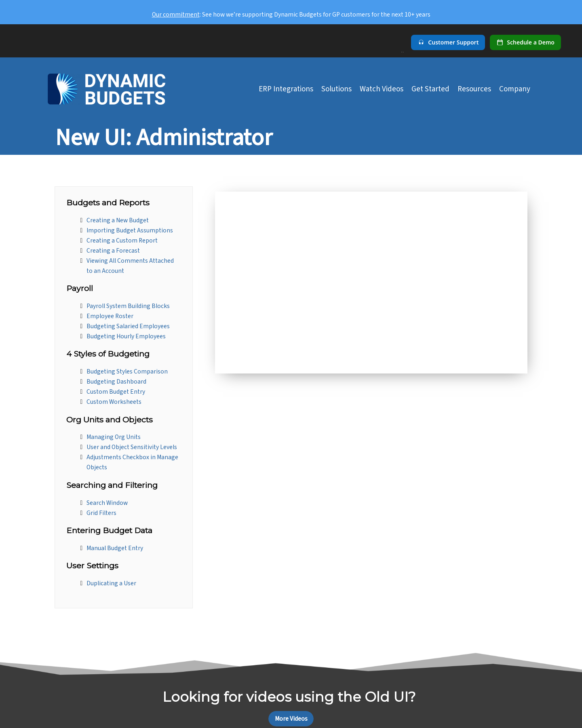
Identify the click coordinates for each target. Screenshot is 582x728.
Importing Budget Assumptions (130, 230)
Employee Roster (110, 316)
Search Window (107, 503)
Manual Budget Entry (115, 548)
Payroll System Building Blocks (128, 306)
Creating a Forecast (113, 251)
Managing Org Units (114, 437)
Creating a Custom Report (122, 241)
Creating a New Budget (118, 220)
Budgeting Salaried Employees (128, 326)
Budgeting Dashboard (116, 382)
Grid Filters (101, 513)
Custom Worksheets (114, 402)
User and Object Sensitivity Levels (132, 447)
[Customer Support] (448, 42)
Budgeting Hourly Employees (126, 336)
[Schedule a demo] (525, 42)
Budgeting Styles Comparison (127, 371)
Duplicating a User (111, 583)
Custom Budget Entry (116, 392)
